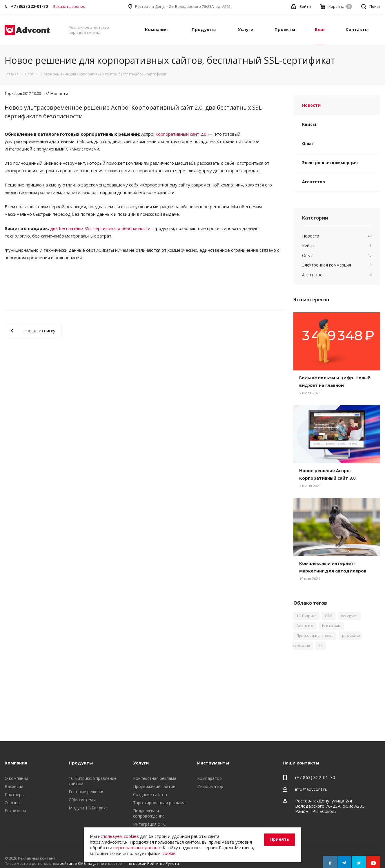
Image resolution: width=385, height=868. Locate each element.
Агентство (314, 182)
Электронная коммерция (330, 163)
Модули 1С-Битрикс (88, 808)
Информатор (210, 786)
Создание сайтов (150, 794)
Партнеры (14, 794)
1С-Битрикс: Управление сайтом (93, 781)
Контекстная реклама (155, 778)
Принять (280, 839)
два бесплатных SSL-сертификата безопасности (100, 228)
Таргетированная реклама (159, 803)
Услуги (246, 29)
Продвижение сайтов (154, 786)
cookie (169, 853)
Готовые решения (87, 792)
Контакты (357, 29)
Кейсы (309, 124)
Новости (311, 105)
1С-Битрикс (306, 616)
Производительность (315, 636)
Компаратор (209, 778)
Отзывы (12, 803)
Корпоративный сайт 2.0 (181, 134)
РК (321, 645)
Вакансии (14, 786)
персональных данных (137, 847)
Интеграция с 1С (149, 824)
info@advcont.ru (311, 789)
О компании (16, 778)
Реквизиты (15, 811)
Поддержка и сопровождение (149, 813)
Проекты (285, 29)
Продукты (204, 29)
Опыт (308, 143)
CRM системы (82, 800)
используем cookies (118, 836)
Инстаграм (331, 626)
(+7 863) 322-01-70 (315, 777)
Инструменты (213, 763)
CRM (329, 616)
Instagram (349, 616)
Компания (156, 29)
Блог (320, 29)
